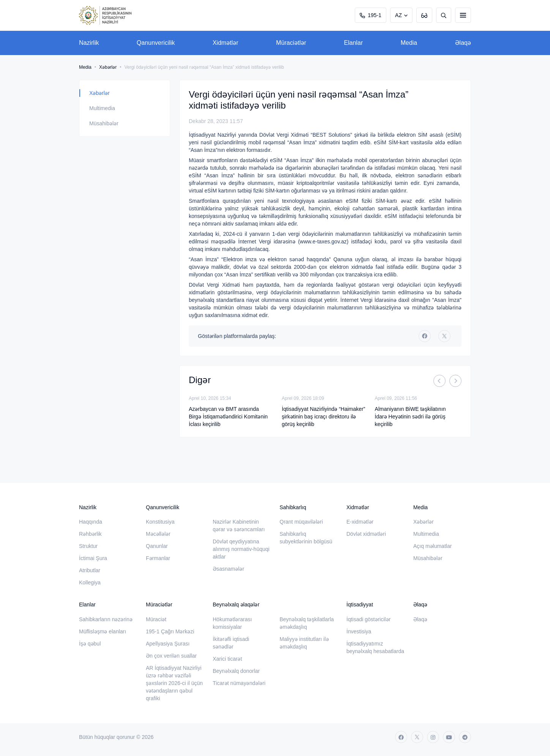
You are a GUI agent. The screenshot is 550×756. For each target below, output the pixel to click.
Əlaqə (463, 43)
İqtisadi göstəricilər (368, 619)
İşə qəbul (90, 644)
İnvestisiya (359, 631)
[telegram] (465, 737)
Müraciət (156, 619)
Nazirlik (89, 43)
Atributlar (90, 570)
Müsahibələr (104, 123)
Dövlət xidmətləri (366, 534)
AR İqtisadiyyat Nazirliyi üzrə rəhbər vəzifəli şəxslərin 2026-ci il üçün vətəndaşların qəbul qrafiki (174, 683)
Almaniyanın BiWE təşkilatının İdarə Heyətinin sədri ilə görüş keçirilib (410, 417)
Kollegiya (90, 582)
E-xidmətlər (360, 522)
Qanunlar (157, 546)
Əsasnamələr (228, 569)
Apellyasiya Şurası (168, 644)
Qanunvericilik (156, 43)
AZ (398, 15)
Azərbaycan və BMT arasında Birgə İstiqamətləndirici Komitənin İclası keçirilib (228, 417)
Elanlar (354, 43)
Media (409, 43)
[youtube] (449, 737)
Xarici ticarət (227, 659)
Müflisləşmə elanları (103, 631)
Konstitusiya (160, 522)
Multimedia (102, 108)
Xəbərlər (108, 67)
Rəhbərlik (90, 534)
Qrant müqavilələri (301, 522)
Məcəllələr (158, 534)
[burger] (463, 15)
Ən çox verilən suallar (171, 656)
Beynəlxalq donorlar (236, 671)
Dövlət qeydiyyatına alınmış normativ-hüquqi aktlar (241, 549)
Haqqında (91, 522)
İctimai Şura (93, 558)
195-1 (371, 15)
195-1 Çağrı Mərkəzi (170, 631)
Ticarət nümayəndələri (239, 683)
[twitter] (444, 336)
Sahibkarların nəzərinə (106, 619)
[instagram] (433, 737)
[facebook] (425, 336)
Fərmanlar (158, 558)
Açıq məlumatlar (432, 546)
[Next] (455, 381)
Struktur (88, 546)
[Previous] (439, 381)
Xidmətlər (226, 43)
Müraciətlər (291, 43)
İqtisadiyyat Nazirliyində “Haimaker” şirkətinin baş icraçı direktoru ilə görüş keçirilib (324, 417)
